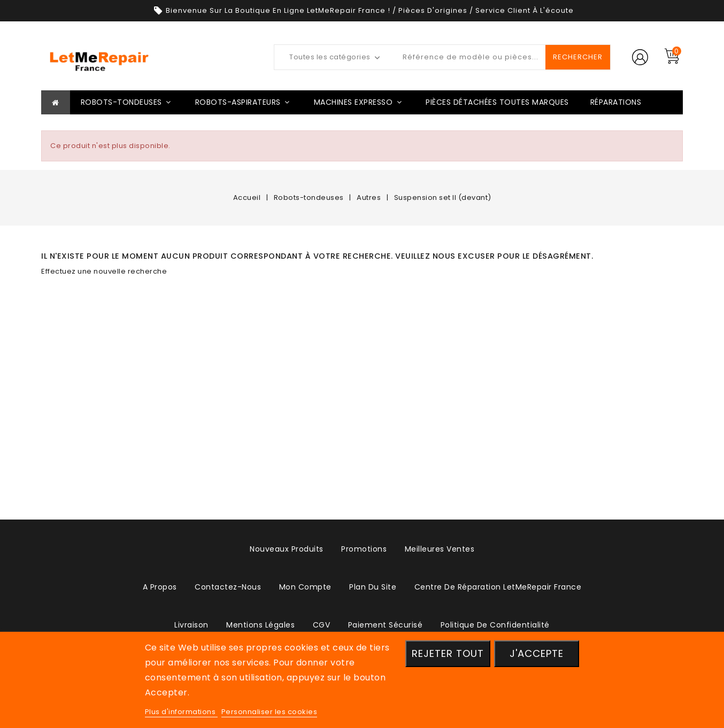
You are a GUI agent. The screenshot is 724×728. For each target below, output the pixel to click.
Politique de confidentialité (495, 625)
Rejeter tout (448, 653)
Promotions (364, 549)
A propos (160, 587)
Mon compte (305, 587)
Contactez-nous (228, 587)
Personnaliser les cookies (269, 712)
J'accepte (537, 653)
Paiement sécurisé (386, 625)
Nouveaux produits (287, 549)
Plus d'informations (181, 712)
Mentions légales (260, 625)
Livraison (191, 625)
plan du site (373, 587)
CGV (322, 625)
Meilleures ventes (440, 549)
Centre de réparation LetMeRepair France (498, 587)
